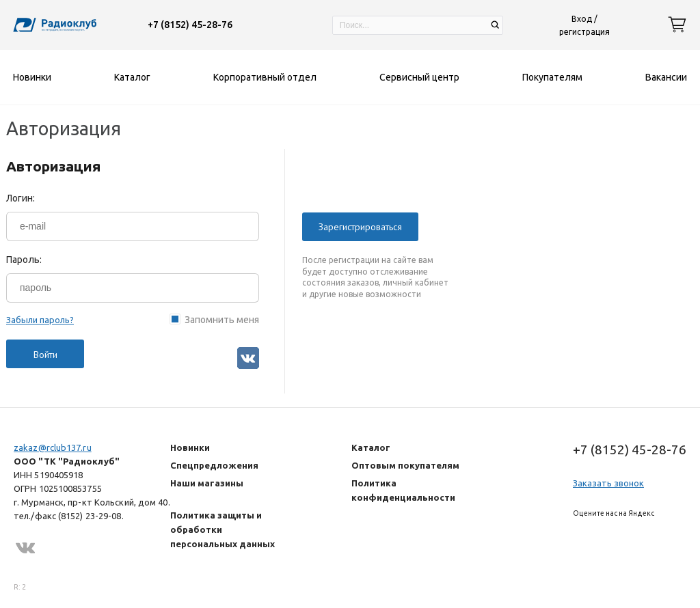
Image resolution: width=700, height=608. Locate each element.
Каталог (371, 447)
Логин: (21, 198)
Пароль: (24, 260)
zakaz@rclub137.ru (53, 447)
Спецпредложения (214, 465)
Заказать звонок (608, 483)
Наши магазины (207, 483)
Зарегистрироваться (360, 227)
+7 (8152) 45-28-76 (190, 25)
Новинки (190, 447)
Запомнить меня (222, 319)
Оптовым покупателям (405, 465)
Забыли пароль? (40, 320)
